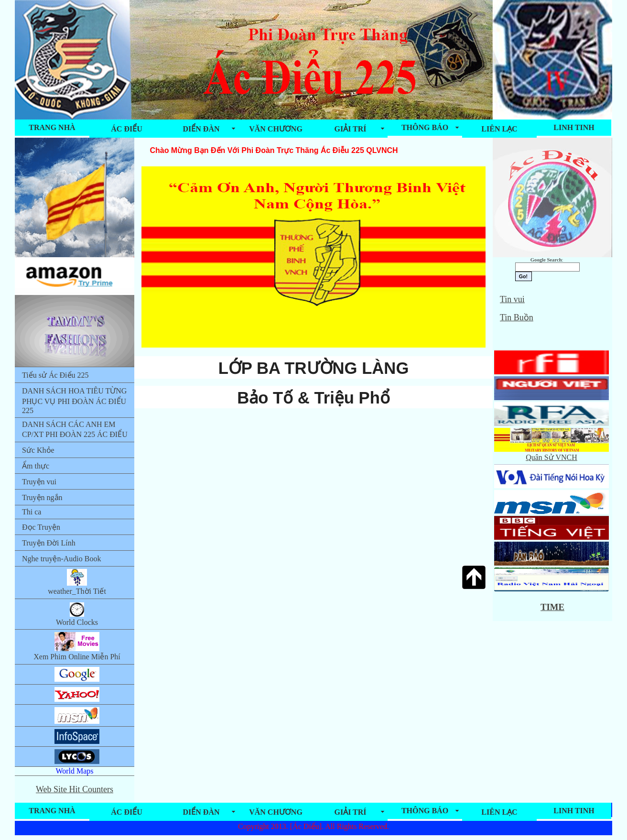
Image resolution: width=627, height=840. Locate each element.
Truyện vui (39, 482)
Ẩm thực (36, 466)
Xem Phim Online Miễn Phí (77, 646)
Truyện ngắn (42, 497)
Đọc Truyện (41, 527)
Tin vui (512, 299)
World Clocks (77, 614)
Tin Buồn (517, 317)
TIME (552, 607)
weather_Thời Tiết (77, 582)
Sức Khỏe (38, 450)
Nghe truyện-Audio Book (61, 559)
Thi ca (32, 512)
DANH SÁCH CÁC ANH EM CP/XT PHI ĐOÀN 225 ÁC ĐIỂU (75, 429)
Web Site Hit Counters (75, 789)
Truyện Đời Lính (49, 543)
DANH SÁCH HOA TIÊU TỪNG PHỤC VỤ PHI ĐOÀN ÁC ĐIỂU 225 (74, 401)
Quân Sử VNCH (551, 453)
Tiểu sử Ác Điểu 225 (55, 375)
